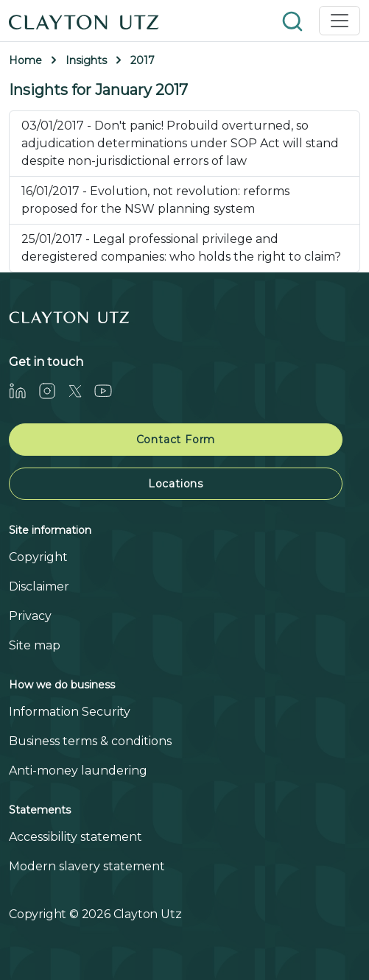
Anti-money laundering (78, 771)
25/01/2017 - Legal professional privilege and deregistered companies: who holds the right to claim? (181, 248)
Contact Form (176, 440)
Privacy (30, 616)
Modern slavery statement (87, 866)
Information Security (70, 712)
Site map (35, 645)
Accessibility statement (75, 837)
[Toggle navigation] (340, 21)
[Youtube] (109, 391)
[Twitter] (81, 391)
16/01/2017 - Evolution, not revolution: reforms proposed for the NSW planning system (155, 200)
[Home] (84, 21)
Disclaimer (39, 586)
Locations (176, 484)
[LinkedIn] (24, 391)
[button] (294, 20)
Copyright (38, 557)
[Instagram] (53, 391)
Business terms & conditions (90, 741)
